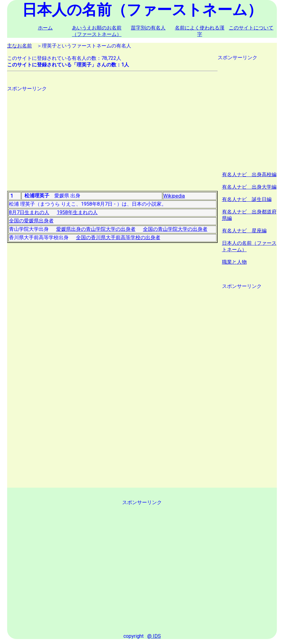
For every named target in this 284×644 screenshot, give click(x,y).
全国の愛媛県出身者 (31, 221)
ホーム (45, 28)
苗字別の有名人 (148, 28)
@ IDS (154, 636)
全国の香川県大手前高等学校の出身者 (118, 237)
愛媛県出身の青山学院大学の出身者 (96, 229)
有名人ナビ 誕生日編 (247, 199)
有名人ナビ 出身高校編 (249, 174)
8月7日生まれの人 (29, 212)
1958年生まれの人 (77, 212)
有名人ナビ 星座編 (244, 231)
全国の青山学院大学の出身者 (175, 229)
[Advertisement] (112, 136)
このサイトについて (251, 28)
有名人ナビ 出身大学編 (249, 187)
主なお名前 (20, 46)
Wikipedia (174, 196)
